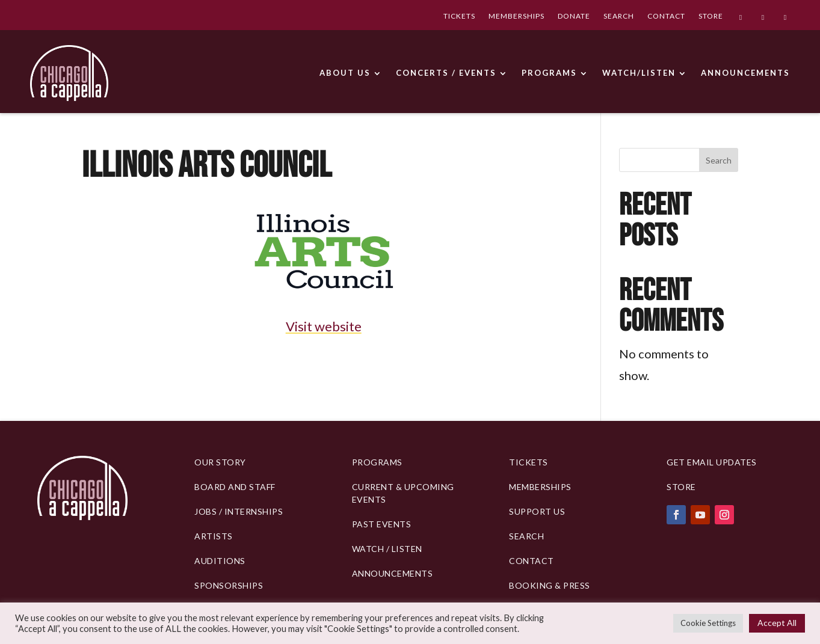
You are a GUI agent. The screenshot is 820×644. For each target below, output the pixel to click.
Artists (214, 536)
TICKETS (459, 17)
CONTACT (666, 17)
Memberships (540, 487)
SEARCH (619, 17)
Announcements (393, 573)
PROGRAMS (549, 73)
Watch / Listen (387, 549)
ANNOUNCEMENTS (745, 73)
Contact (532, 561)
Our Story (220, 462)
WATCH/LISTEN (639, 73)
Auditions (220, 561)
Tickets (529, 462)
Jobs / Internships (239, 511)
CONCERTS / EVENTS (446, 73)
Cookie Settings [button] (708, 623)
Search (719, 160)
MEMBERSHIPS (516, 17)
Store (681, 487)
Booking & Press (550, 585)
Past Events (382, 524)
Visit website (324, 326)
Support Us (537, 511)
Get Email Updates (712, 462)
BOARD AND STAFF (235, 487)
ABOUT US (345, 73)
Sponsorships (229, 585)
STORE (711, 17)
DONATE (574, 17)
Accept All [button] (777, 623)
